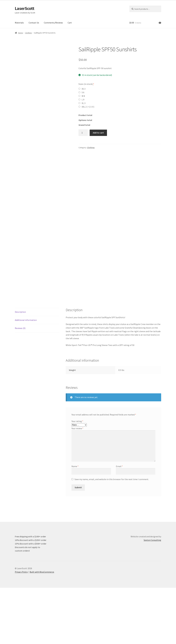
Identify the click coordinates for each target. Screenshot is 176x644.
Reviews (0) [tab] (20, 384)
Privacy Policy (21, 628)
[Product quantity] (83, 133)
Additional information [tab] (26, 376)
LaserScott (25, 8)
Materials (19, 23)
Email (119, 523)
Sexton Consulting (152, 596)
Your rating (77, 477)
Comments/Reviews (53, 23)
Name (75, 523)
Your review (77, 485)
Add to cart (98, 133)
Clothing (28, 33)
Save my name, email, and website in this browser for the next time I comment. (112, 535)
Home (21, 33)
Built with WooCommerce (42, 628)
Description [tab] (20, 368)
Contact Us (34, 23)
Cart (70, 23)
